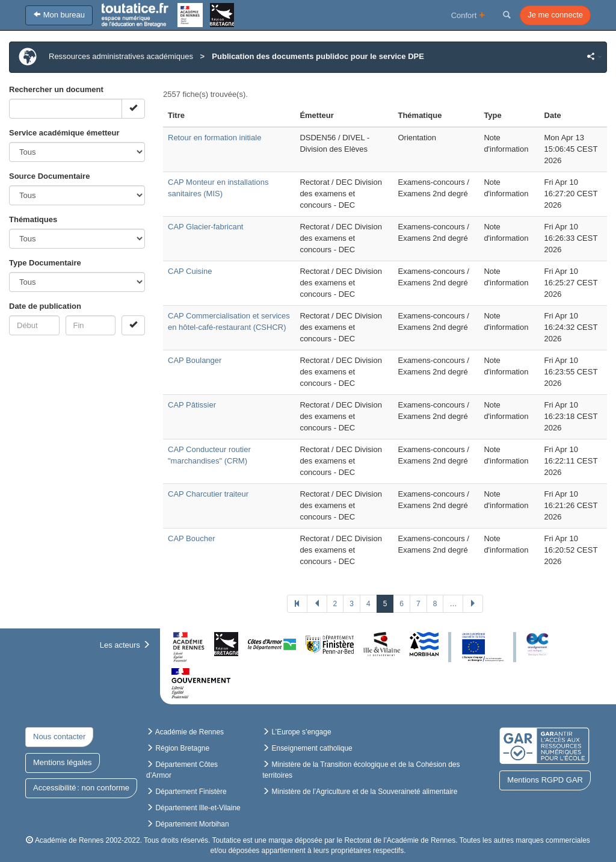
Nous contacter (59, 736)
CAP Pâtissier (192, 405)
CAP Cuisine (190, 271)
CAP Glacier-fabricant (205, 227)
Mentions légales (63, 762)
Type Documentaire (45, 263)
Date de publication (45, 306)
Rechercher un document (56, 89)
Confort (468, 15)
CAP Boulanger (195, 360)
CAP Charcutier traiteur (208, 494)
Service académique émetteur (64, 133)
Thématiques (33, 219)
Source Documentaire (49, 176)
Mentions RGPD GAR (545, 780)
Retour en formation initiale (214, 138)
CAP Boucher (192, 538)
